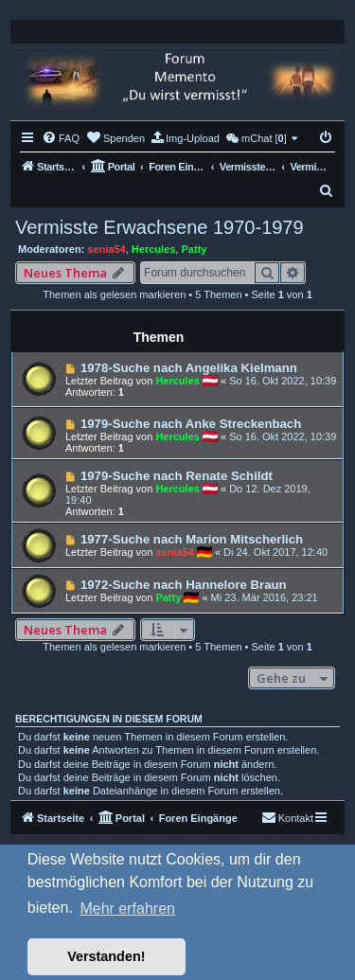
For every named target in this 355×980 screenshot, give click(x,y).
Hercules (153, 249)
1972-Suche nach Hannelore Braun (184, 585)
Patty (194, 249)
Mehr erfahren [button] (127, 909)
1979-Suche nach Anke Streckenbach (191, 424)
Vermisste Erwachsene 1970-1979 (160, 227)
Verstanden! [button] (106, 956)
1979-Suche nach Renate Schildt (177, 476)
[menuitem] (61, 138)
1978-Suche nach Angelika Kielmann (189, 368)
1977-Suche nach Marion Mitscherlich (192, 539)
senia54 (106, 249)
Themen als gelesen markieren (114, 294)
